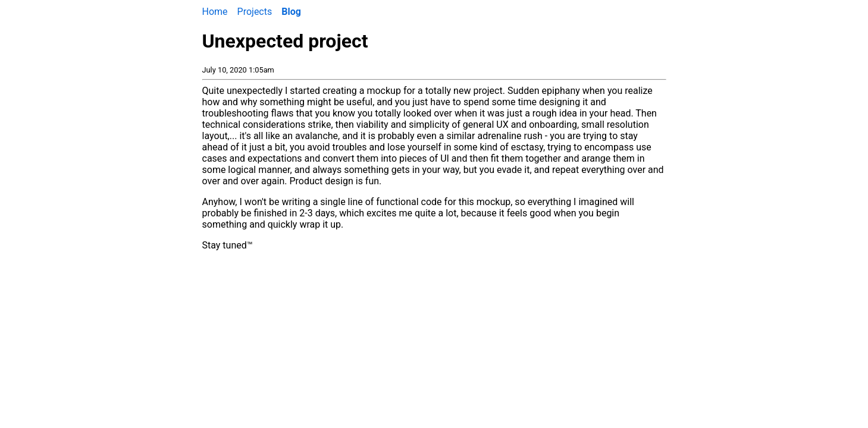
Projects (255, 12)
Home (215, 12)
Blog (291, 12)
